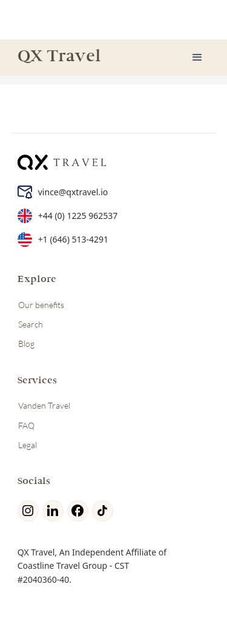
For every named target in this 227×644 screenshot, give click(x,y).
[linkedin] (55, 511)
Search (31, 324)
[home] (56, 58)
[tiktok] (104, 511)
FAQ (26, 425)
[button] (197, 58)
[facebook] (80, 511)
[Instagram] (30, 511)
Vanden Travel (44, 405)
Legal (28, 445)
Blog (26, 344)
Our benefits (41, 305)
